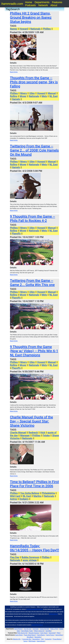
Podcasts (30, 5)
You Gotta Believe (30, 493)
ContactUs (48, 639)
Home (29, 2)
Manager (25, 435)
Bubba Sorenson (30, 557)
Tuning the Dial (44, 629)
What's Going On (39, 631)
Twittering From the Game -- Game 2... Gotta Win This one (32, 283)
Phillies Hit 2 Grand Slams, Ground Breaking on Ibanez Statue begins (31, 17)
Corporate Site (27, 639)
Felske (46, 435)
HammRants (41, 635)
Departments (42, 2)
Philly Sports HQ (22, 633)
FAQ (42, 639)
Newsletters (36, 639)
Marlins (37, 496)
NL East (54, 96)
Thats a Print (54, 629)
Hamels (16, 99)
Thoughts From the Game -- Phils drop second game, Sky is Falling (34, 82)
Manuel (52, 93)
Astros (14, 499)
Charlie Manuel (18, 433)
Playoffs (16, 234)
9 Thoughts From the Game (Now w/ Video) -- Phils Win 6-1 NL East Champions (34, 351)
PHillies (36, 435)
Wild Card (15, 496)
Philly (58, 633)
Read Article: (14, 72)
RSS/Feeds (32, 641)
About (54, 5)
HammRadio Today (27, 631)
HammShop (59, 635)
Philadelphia (48, 493)
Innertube (35, 629)
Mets (44, 96)
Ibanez (14, 29)
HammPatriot (18, 629)
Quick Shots (19, 635)
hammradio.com (12, 4)
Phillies (47, 29)
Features (57, 2)
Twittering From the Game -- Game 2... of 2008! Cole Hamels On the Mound (34, 150)
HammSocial (41, 641)
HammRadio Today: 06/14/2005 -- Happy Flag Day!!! (35, 548)
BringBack (30, 637)
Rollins (14, 96)
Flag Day (15, 557)
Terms (25, 641)
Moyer (23, 96)
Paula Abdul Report (30, 635)
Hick (43, 433)
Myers (24, 93)
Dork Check (44, 633)
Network (43, 5)
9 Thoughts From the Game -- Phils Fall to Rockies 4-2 (33, 219)
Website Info (17, 639)
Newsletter (38, 637)
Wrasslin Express (34, 633)
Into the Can (27, 629)
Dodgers (24, 499)
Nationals (35, 29)
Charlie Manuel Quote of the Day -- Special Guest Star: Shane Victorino (31, 421)
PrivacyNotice (57, 639)
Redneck (33, 433)
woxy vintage (30, 560)
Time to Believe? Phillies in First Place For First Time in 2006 (34, 484)
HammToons (50, 635)
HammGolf (52, 633)
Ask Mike (48, 631)
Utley (32, 93)
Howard (24, 29)
